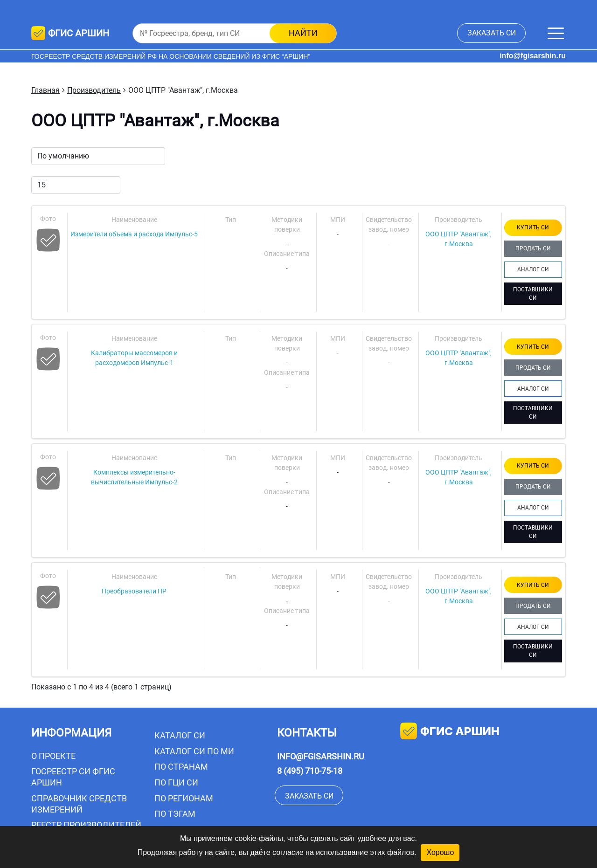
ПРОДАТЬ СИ (533, 248)
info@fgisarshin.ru (533, 56)
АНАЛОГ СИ (533, 269)
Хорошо (440, 852)
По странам (181, 767)
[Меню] (556, 33)
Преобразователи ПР (134, 591)
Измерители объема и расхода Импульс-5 (134, 234)
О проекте (53, 756)
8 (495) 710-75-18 (310, 771)
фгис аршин (450, 732)
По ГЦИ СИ (176, 782)
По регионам (184, 798)
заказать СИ (492, 33)
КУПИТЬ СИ (533, 227)
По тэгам (175, 814)
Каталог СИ (180, 735)
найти (303, 33)
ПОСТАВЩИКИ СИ (533, 294)
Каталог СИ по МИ (194, 751)
